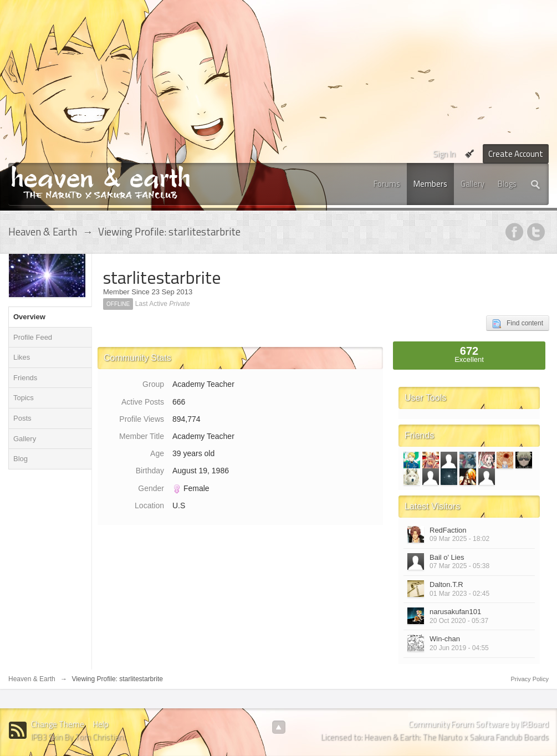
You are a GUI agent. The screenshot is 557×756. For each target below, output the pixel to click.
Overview (29, 317)
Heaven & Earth (32, 679)
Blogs (507, 184)
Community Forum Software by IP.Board (479, 724)
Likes (22, 357)
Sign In (444, 154)
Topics (24, 398)
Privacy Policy (530, 679)
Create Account (516, 154)
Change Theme (58, 724)
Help (101, 724)
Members (430, 184)
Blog (21, 459)
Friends (25, 378)
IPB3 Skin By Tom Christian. (78, 737)
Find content (518, 324)
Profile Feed (33, 337)
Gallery (472, 184)
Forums (387, 184)
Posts (22, 418)
